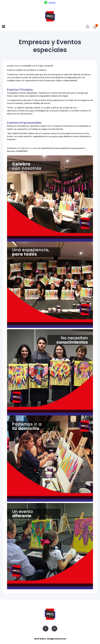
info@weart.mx (26, 148)
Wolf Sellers (40, 639)
